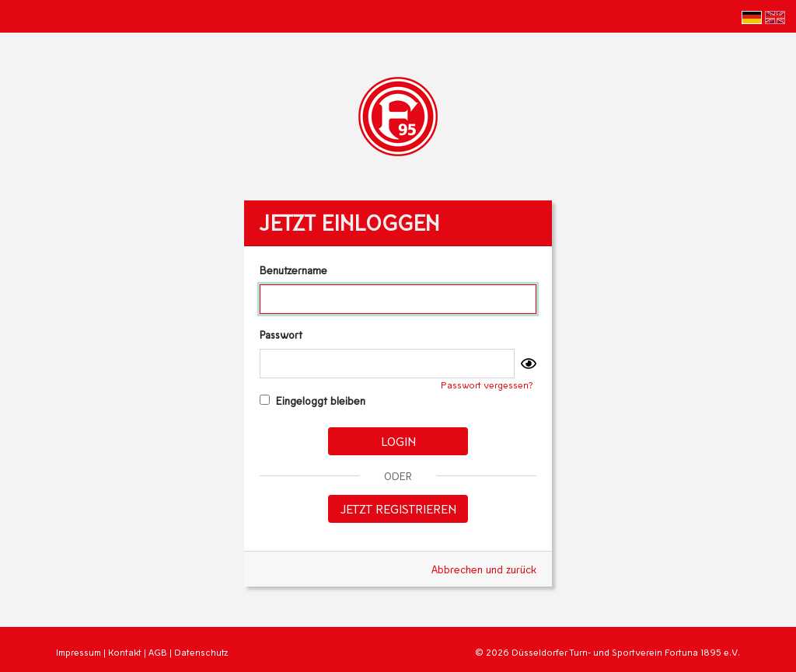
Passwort (281, 334)
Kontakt (125, 652)
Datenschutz (201, 652)
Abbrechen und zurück (484, 569)
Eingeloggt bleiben (313, 400)
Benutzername (293, 270)
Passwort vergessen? (487, 385)
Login (398, 441)
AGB (158, 652)
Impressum (79, 652)
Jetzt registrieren (398, 508)
